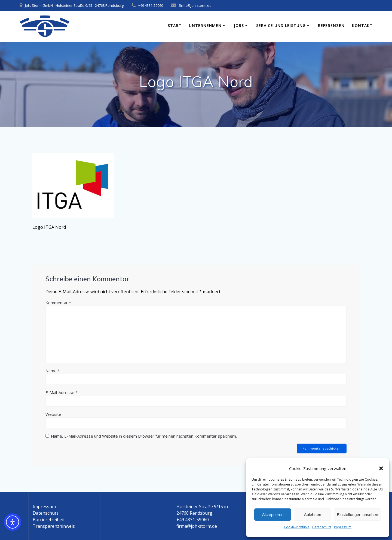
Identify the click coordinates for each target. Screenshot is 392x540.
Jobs (239, 25)
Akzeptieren (273, 515)
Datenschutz (322, 527)
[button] (381, 468)
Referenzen (331, 25)
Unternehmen (205, 25)
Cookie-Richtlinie (297, 527)
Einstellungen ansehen (357, 515)
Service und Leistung (281, 25)
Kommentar (58, 303)
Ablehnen (312, 515)
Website (53, 414)
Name (53, 371)
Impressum (343, 527)
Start (175, 25)
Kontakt (362, 25)
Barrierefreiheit (49, 520)
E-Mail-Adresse (62, 392)
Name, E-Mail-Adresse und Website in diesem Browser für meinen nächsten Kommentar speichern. (144, 436)
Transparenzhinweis (54, 526)
